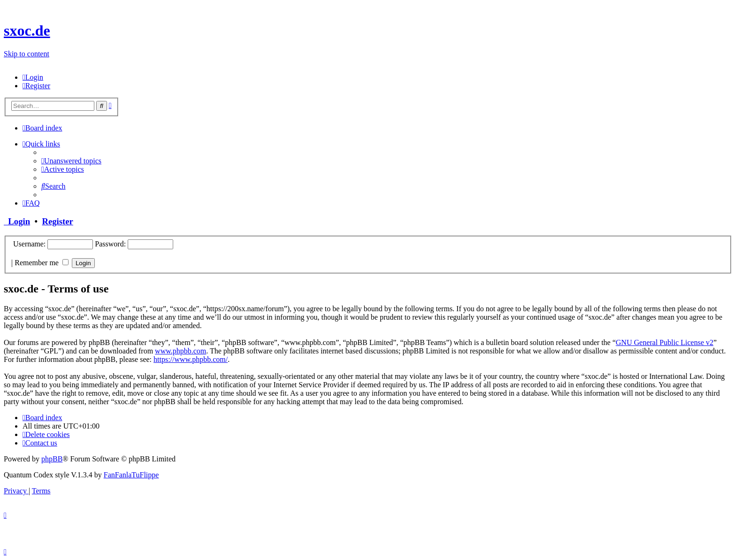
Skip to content (27, 54)
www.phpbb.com (180, 351)
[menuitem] (33, 77)
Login (17, 221)
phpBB (52, 459)
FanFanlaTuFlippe (131, 475)
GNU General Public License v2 (665, 342)
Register (57, 221)
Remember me (42, 263)
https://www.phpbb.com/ (191, 359)
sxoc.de (27, 31)
